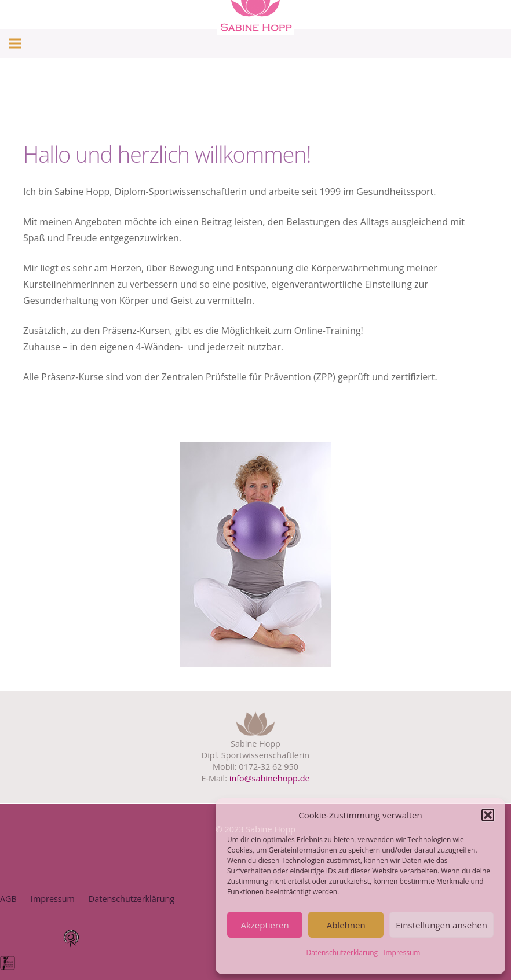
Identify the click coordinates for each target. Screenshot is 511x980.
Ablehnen (346, 925)
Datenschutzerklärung (342, 953)
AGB (8, 899)
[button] (488, 815)
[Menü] (15, 43)
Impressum (402, 953)
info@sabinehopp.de (270, 778)
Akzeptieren (264, 925)
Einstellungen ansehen (441, 925)
